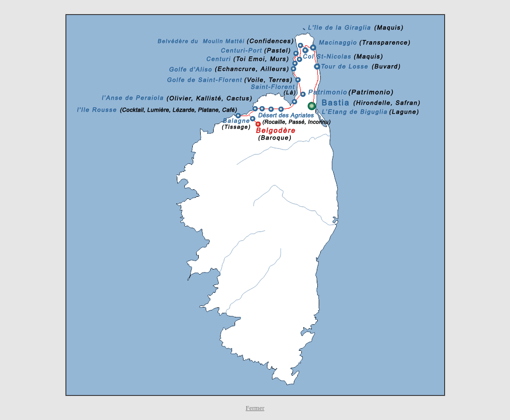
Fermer (255, 408)
